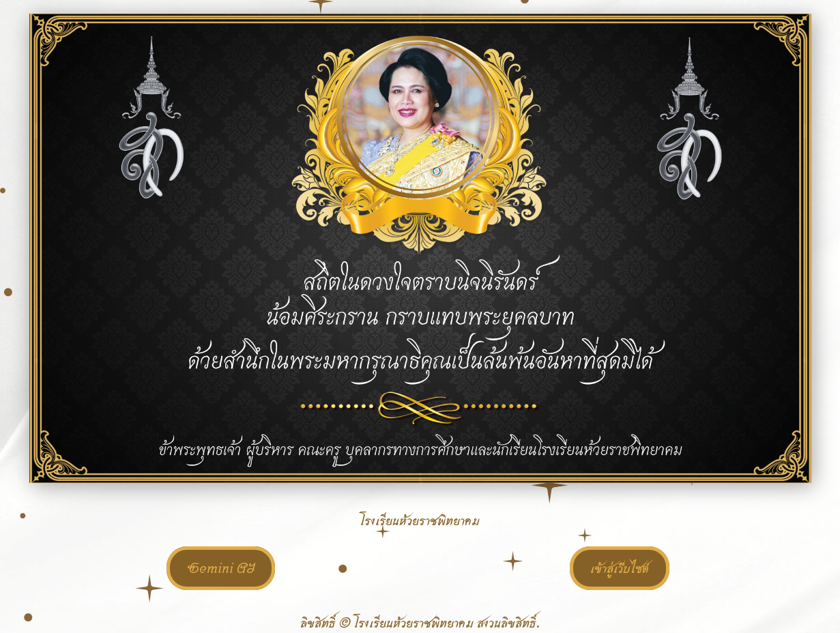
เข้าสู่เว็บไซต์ (620, 568)
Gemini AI (221, 568)
